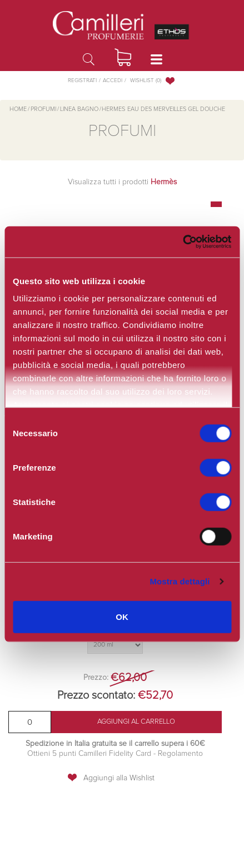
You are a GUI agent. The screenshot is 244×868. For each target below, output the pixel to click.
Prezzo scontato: (96, 695)
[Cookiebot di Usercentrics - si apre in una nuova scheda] (183, 242)
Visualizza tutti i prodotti (122, 182)
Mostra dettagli (180, 581)
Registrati (82, 80)
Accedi (113, 80)
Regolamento (179, 754)
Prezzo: (96, 678)
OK (122, 616)
